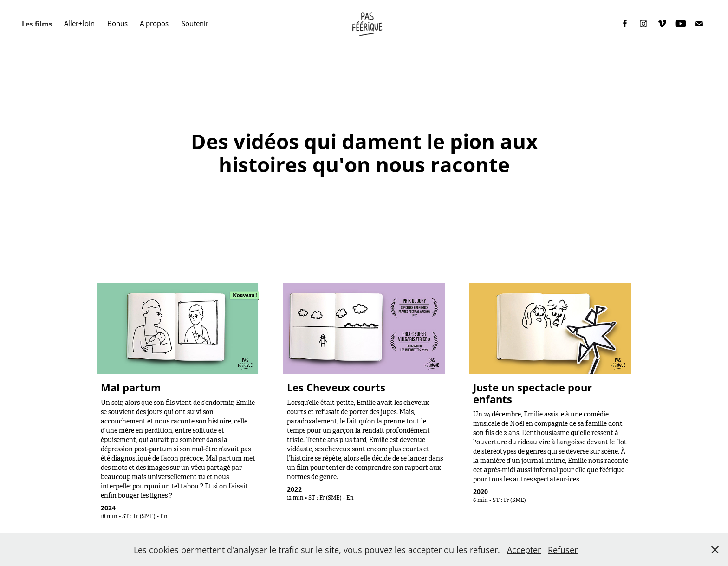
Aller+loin (79, 23)
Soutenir (195, 23)
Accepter (524, 550)
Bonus (117, 23)
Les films (37, 24)
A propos (154, 23)
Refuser (563, 550)
